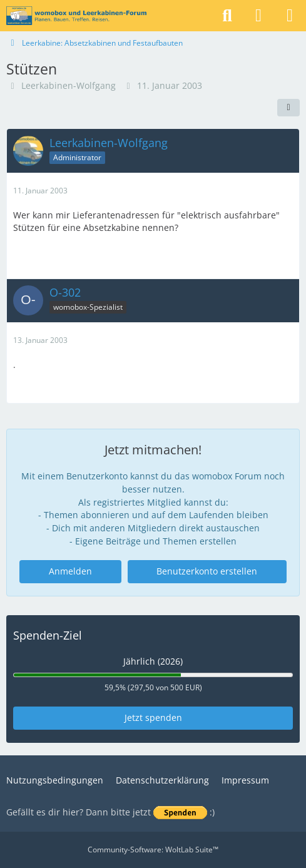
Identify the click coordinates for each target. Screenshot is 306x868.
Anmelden (70, 571)
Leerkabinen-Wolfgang (69, 85)
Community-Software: (153, 850)
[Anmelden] (258, 16)
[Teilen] (288, 108)
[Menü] (290, 16)
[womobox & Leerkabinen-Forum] (76, 16)
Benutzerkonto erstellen (207, 571)
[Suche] (227, 16)
